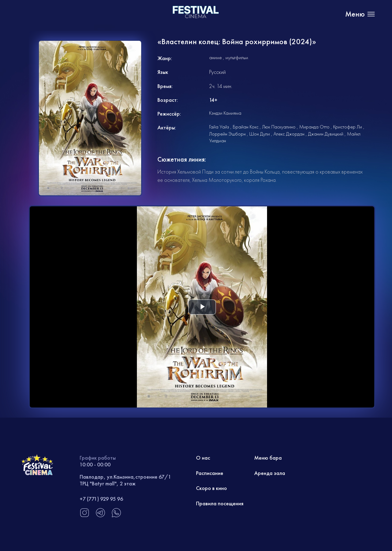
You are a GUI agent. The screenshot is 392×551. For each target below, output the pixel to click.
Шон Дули (260, 134)
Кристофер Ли (348, 127)
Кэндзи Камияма (225, 113)
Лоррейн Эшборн (227, 134)
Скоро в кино (211, 488)
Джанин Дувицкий (326, 134)
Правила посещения (220, 503)
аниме (215, 57)
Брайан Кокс (246, 127)
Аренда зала (270, 473)
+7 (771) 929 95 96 (101, 499)
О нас (203, 458)
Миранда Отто (314, 127)
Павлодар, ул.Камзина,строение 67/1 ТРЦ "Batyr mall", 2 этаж (125, 480)
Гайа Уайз (219, 127)
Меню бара (268, 458)
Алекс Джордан (289, 134)
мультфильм (237, 57)
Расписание (210, 473)
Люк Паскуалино (279, 127)
